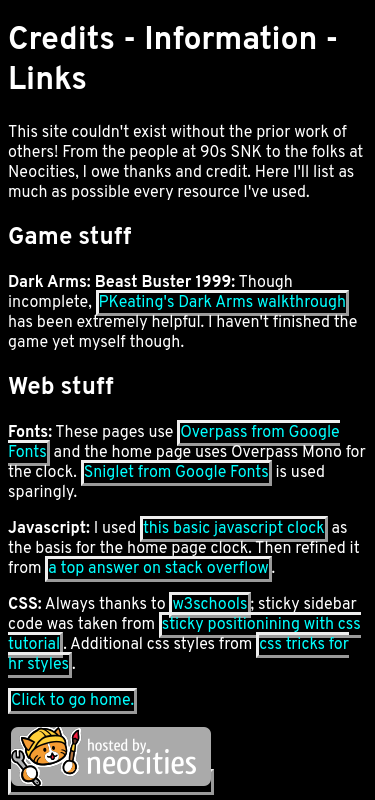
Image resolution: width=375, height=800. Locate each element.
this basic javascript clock (234, 529)
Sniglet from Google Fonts (176, 473)
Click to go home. (72, 701)
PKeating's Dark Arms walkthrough (222, 303)
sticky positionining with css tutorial (184, 635)
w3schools (209, 605)
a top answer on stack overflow (158, 569)
